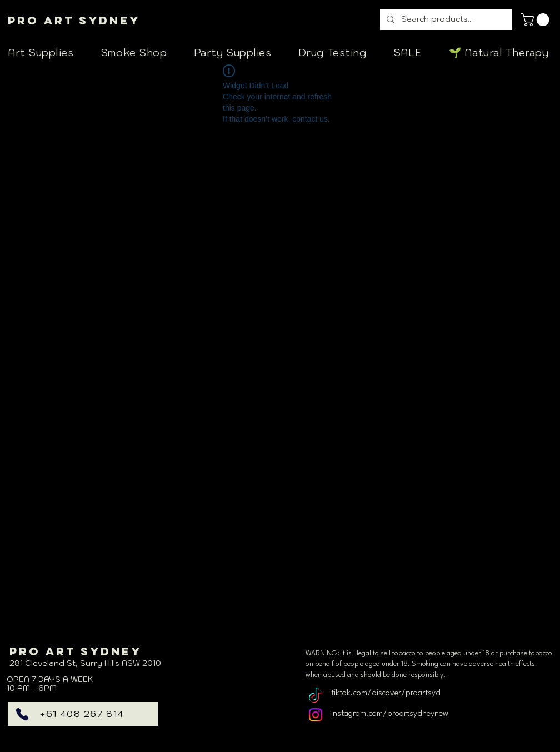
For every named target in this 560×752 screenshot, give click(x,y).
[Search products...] (445, 19)
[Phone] (22, 714)
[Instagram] (316, 715)
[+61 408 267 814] (83, 714)
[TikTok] (316, 696)
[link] (537, 20)
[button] (46, 52)
